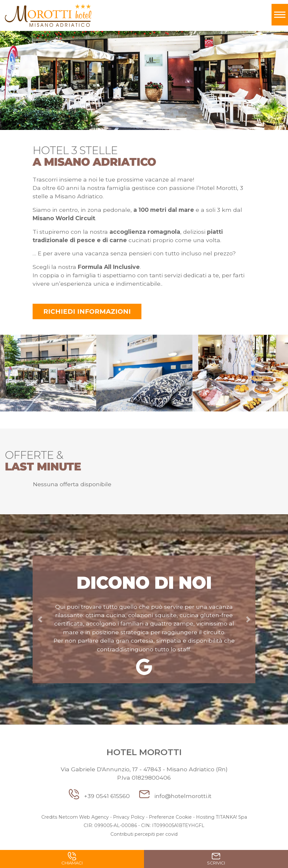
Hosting (205, 817)
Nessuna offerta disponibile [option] (72, 484)
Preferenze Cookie (170, 817)
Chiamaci (72, 860)
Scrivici (216, 860)
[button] (40, 619)
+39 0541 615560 (100, 796)
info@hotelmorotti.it (175, 796)
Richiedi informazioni (87, 311)
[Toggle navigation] (280, 15)
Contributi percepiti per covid (144, 834)
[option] (48, 374)
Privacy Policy (129, 817)
